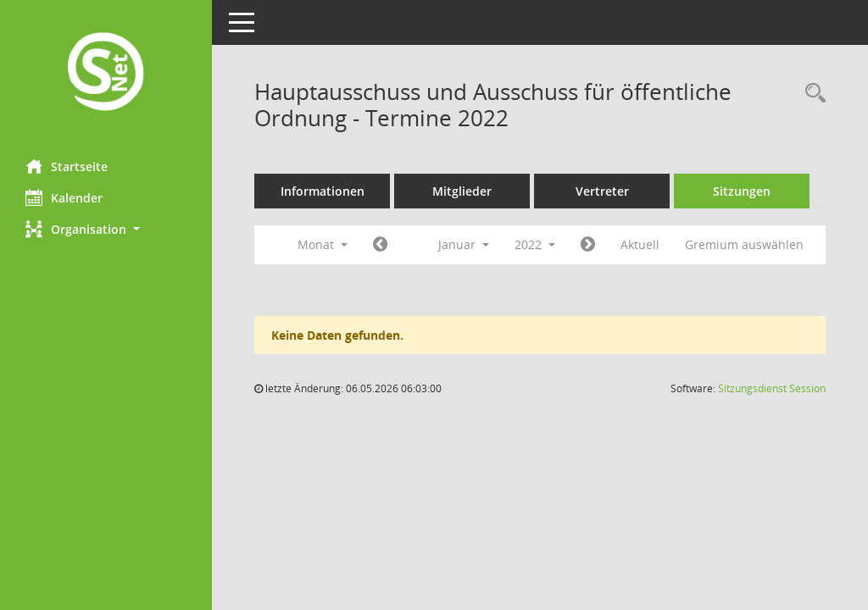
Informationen (323, 191)
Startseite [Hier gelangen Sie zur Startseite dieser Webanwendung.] (67, 166)
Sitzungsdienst (772, 388)
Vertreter (602, 191)
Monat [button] (323, 244)
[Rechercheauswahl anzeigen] (811, 94)
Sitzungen (742, 191)
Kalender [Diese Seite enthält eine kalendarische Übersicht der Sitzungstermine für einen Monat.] (64, 197)
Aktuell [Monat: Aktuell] (640, 244)
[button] (106, 229)
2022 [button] (535, 244)
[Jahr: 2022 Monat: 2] (588, 245)
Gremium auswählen (744, 244)
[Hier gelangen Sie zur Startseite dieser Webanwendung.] (106, 73)
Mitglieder (462, 191)
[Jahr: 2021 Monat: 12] (380, 245)
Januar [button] (464, 244)
